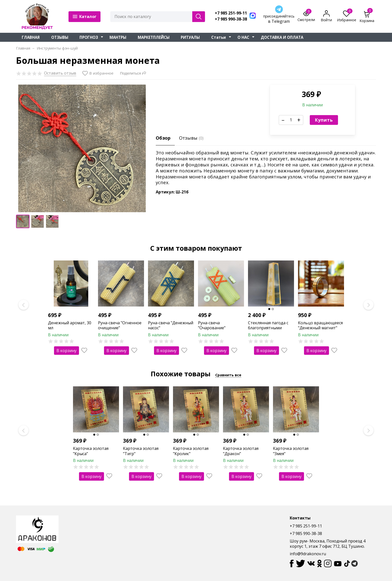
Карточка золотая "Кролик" (191, 451)
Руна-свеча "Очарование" (212, 325)
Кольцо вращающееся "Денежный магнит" (320, 325)
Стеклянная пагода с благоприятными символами (268, 328)
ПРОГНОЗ (89, 37)
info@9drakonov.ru (308, 554)
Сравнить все (228, 375)
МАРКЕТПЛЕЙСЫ (154, 37)
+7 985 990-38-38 (231, 19)
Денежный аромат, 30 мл (70, 325)
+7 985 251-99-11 (231, 13)
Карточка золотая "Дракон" (241, 451)
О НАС (243, 37)
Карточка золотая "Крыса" (91, 451)
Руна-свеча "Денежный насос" (171, 325)
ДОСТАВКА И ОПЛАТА (282, 37)
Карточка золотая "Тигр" (141, 451)
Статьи (219, 37)
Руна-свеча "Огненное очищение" (120, 325)
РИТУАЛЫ (190, 37)
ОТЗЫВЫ (60, 37)
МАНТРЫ (118, 37)
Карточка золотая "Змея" (291, 451)
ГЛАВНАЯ (31, 37)
